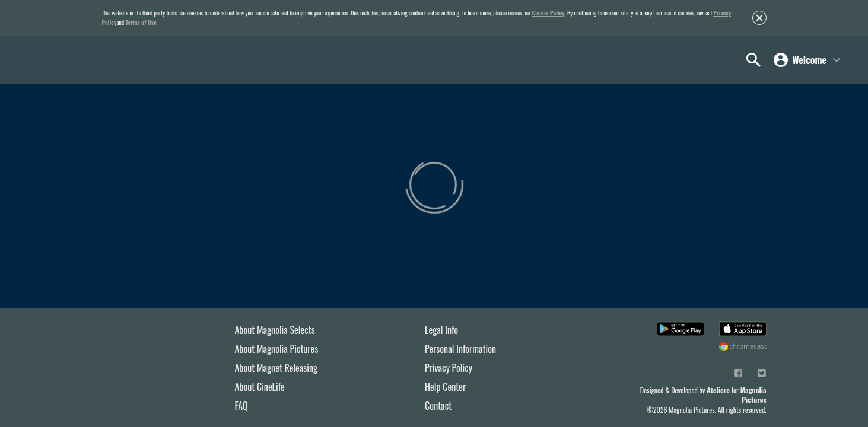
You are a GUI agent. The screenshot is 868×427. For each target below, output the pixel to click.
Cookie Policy (549, 13)
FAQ (241, 406)
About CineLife (260, 387)
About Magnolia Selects (275, 330)
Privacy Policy (449, 368)
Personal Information (460, 349)
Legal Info (441, 330)
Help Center (445, 387)
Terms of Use (141, 22)
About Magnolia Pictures (277, 349)
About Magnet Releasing (276, 368)
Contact (438, 406)
